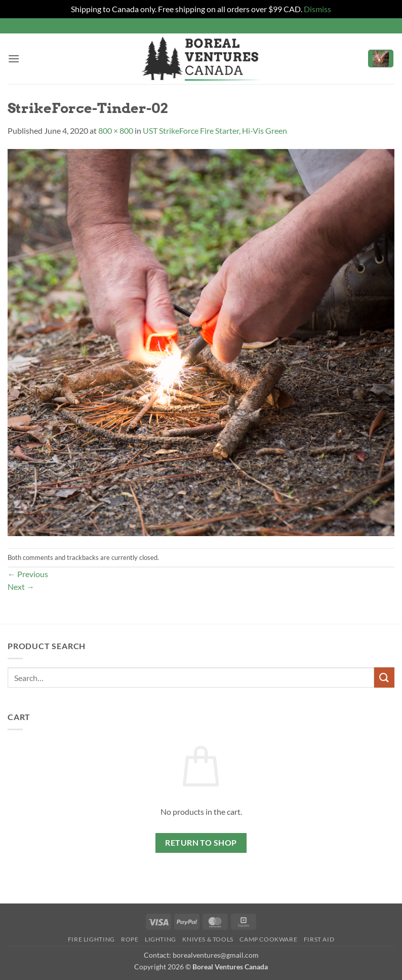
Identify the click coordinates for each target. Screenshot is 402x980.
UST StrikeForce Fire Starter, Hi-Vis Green (215, 130)
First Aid (319, 939)
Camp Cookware (268, 939)
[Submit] (384, 677)
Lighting (160, 939)
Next (21, 587)
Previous (28, 574)
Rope (130, 939)
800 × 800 (116, 130)
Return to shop (201, 843)
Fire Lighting (91, 939)
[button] (14, 59)
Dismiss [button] (317, 9)
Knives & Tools (208, 939)
